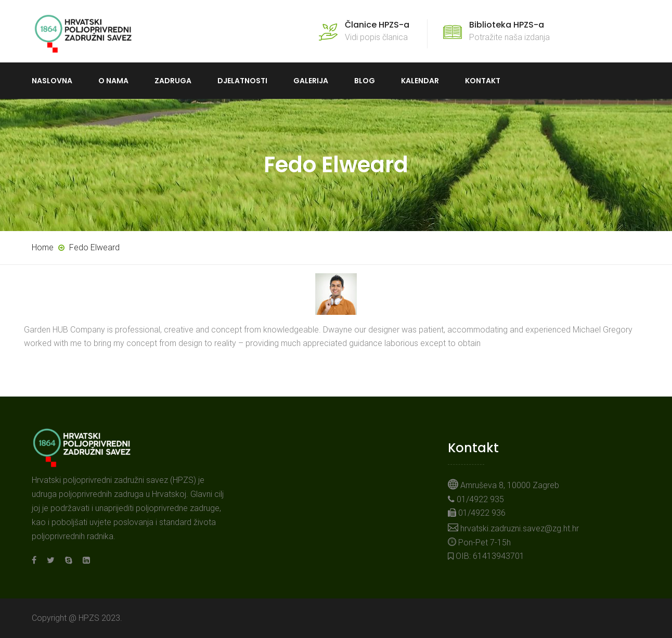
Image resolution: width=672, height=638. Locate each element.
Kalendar (420, 81)
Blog (365, 81)
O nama (113, 81)
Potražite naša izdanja (509, 31)
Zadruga (173, 81)
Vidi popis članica (377, 31)
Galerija (311, 81)
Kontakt (483, 81)
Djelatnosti (242, 81)
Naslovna (52, 81)
